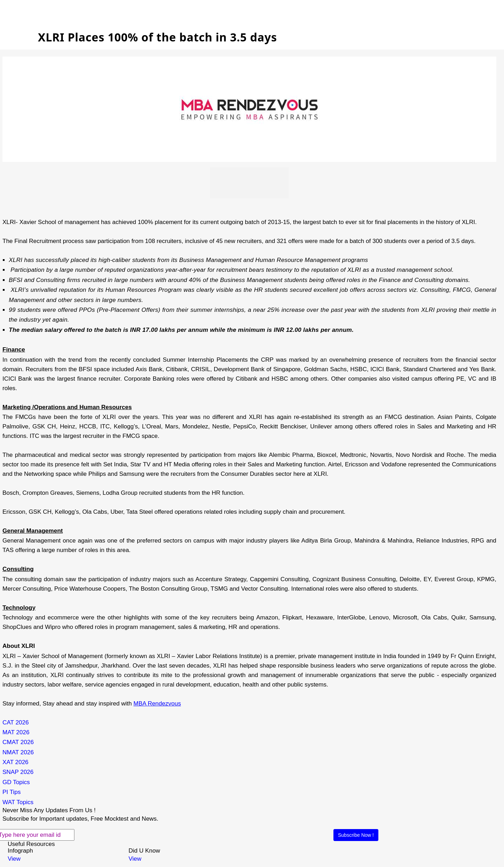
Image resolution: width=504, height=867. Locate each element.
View (14, 859)
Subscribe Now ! (356, 835)
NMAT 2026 (18, 752)
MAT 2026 (16, 732)
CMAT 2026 (18, 742)
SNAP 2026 (18, 772)
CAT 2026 (16, 722)
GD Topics (16, 782)
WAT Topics (18, 802)
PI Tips (12, 792)
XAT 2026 (15, 762)
